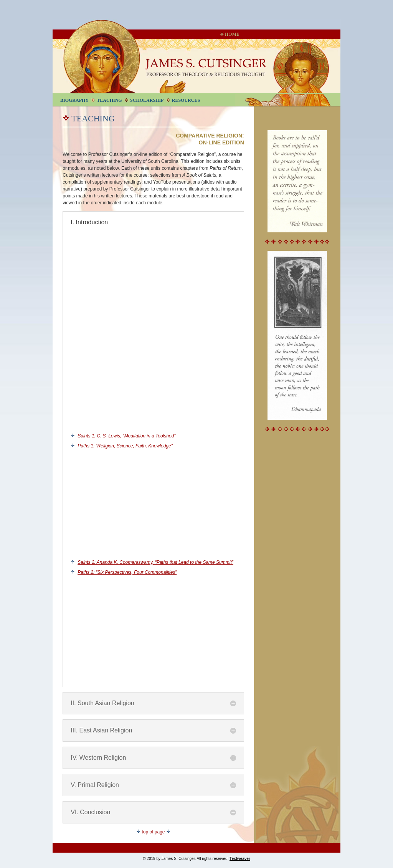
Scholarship (147, 100)
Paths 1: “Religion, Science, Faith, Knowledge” (125, 446)
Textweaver (240, 859)
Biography (74, 100)
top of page (153, 832)
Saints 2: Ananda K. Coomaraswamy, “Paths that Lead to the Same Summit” (155, 562)
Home (230, 34)
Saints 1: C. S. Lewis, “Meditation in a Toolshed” (126, 436)
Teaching (109, 100)
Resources (186, 100)
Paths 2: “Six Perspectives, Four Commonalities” (127, 572)
